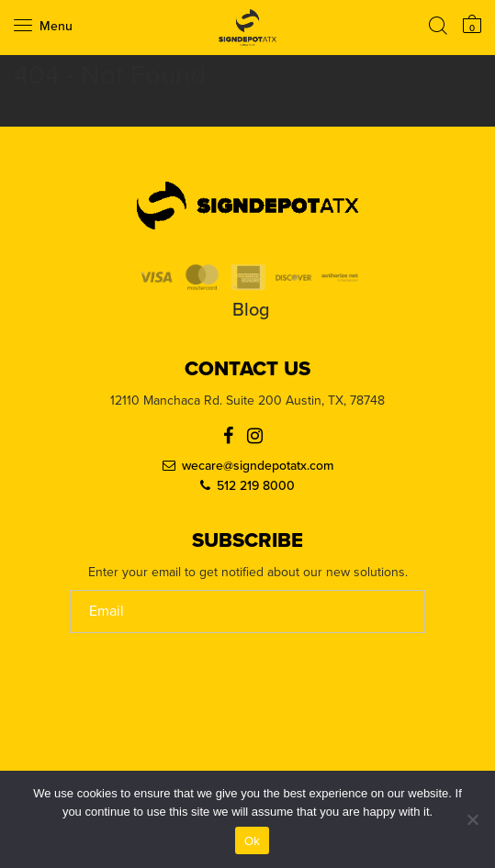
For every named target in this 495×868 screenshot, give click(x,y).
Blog (251, 310)
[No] (472, 819)
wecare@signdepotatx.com (258, 466)
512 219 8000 (256, 486)
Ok (252, 841)
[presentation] (209, 746)
